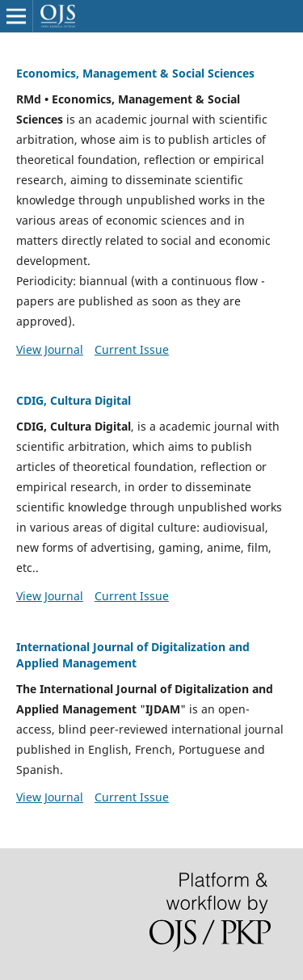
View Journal (50, 349)
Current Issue (132, 349)
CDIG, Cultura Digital (74, 400)
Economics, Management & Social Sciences (135, 73)
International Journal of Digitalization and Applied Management (133, 655)
